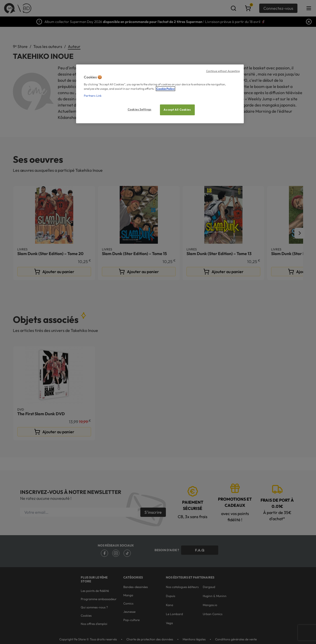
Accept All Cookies (177, 110)
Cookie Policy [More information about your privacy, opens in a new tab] (165, 89)
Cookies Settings (140, 109)
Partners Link (93, 96)
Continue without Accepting (223, 71)
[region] (160, 94)
